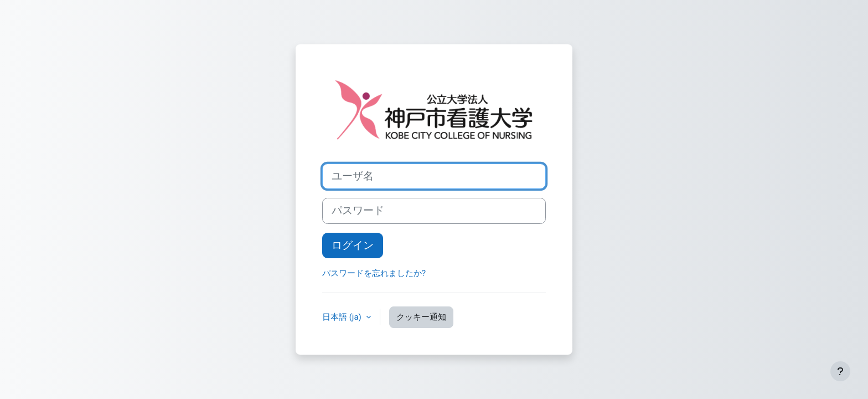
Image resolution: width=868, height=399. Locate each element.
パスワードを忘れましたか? (374, 273)
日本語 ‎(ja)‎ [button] (343, 317)
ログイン (353, 245)
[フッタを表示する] (840, 371)
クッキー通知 (421, 317)
